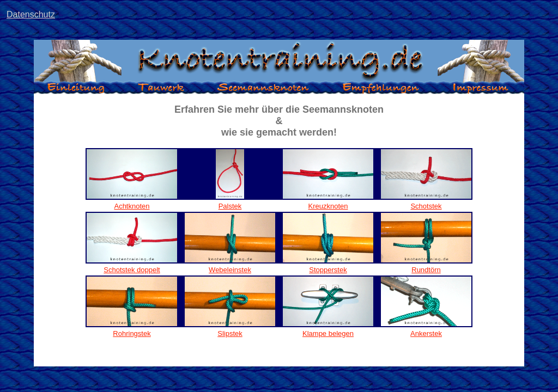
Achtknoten (132, 206)
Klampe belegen (328, 333)
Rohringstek (132, 333)
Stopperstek (328, 270)
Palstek (230, 206)
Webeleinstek (230, 270)
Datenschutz (31, 14)
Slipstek (230, 333)
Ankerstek (426, 333)
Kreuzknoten (328, 206)
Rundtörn (426, 270)
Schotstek (426, 206)
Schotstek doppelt (132, 270)
